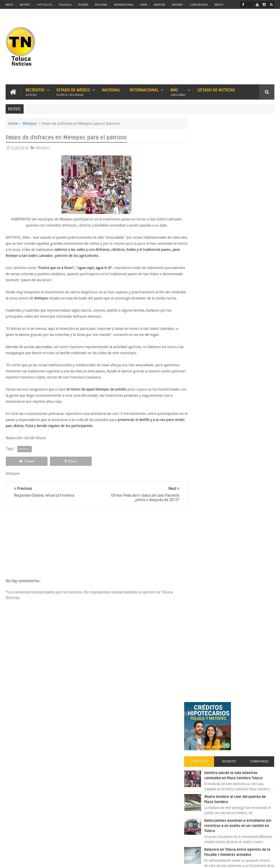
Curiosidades (199, 5)
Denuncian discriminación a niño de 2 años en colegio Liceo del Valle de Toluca (244, 298)
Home (13, 123)
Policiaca (65, 5)
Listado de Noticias (216, 90)
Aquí (270, 861)
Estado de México (73, 92)
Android (159, 5)
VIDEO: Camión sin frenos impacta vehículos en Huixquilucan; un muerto (242, 404)
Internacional (124, 5)
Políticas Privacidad (234, 861)
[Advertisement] (235, 47)
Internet (177, 5)
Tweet (22, 467)
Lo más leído (207, 181)
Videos (219, 5)
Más (178, 92)
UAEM (144, 5)
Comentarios (261, 181)
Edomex (83, 5)
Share (58, 467)
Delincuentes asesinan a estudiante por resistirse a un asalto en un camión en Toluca (239, 245)
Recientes (35, 92)
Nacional (101, 5)
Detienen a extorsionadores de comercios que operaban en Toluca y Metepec (243, 327)
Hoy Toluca (45, 5)
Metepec (25, 5)
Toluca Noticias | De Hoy (65, 861)
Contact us (263, 719)
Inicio (9, 5)
